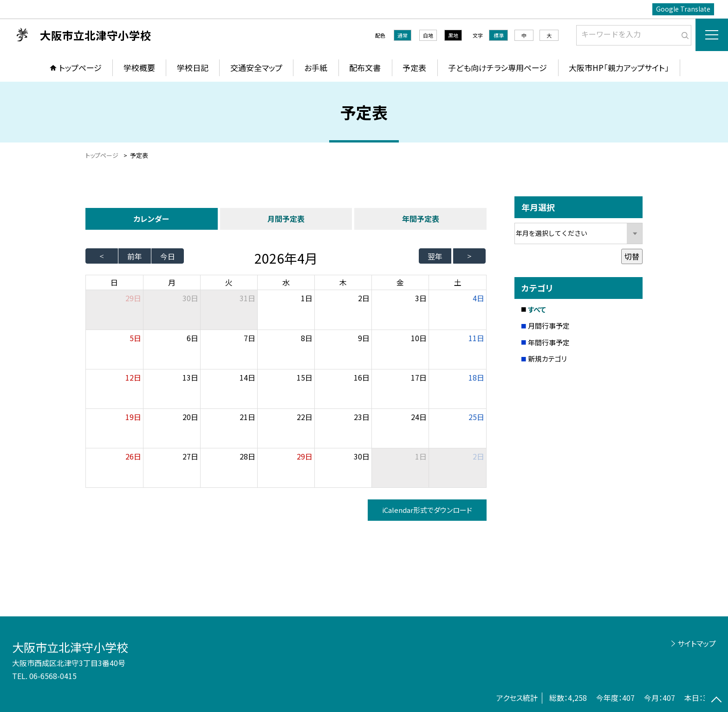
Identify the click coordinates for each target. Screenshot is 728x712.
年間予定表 (421, 219)
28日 (247, 456)
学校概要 (139, 68)
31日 (247, 298)
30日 (190, 298)
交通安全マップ (256, 68)
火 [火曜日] (229, 282)
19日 (133, 417)
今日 (168, 256)
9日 (364, 338)
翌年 (435, 256)
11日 (476, 338)
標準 (499, 35)
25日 (476, 417)
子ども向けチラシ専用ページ (497, 68)
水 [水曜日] (286, 282)
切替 (632, 256)
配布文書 (365, 68)
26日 (133, 456)
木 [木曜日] (343, 282)
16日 (362, 377)
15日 (305, 377)
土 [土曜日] (458, 282)
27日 (190, 456)
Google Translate (683, 9)
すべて (537, 309)
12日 (133, 377)
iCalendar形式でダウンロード (427, 510)
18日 (476, 377)
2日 (364, 298)
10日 (419, 338)
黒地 (453, 35)
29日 (305, 456)
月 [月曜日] (172, 282)
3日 (421, 298)
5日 (135, 338)
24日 (419, 417)
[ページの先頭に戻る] (716, 700)
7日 (250, 338)
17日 (419, 377)
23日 (362, 417)
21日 (247, 417)
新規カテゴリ (547, 359)
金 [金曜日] (400, 282)
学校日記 (193, 68)
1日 (307, 298)
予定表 (414, 68)
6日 (192, 338)
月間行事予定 (549, 326)
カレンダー (151, 219)
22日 (305, 417)
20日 (190, 417)
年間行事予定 (549, 342)
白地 (428, 35)
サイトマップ (697, 643)
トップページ (80, 68)
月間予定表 (286, 219)
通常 (403, 35)
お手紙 (316, 68)
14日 (247, 377)
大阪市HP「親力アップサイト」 (619, 68)
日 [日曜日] (114, 282)
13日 (190, 377)
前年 (135, 256)
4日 (478, 298)
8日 (307, 338)
